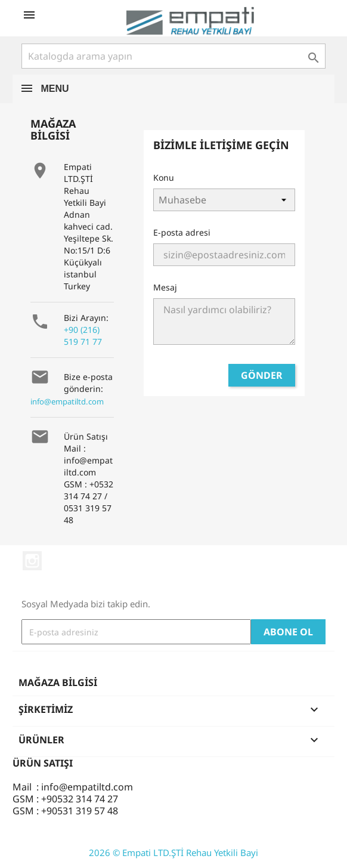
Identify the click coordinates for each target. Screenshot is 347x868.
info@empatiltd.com (67, 401)
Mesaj (165, 287)
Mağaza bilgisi (58, 682)
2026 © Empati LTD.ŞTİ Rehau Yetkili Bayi (173, 852)
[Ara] (173, 56)
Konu (164, 177)
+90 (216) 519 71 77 (83, 336)
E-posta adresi (182, 232)
